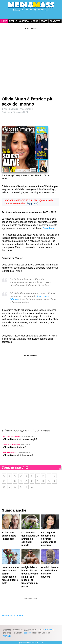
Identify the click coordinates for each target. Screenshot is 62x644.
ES (31, 10)
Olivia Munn (49, 228)
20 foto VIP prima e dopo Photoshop (9, 536)
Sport (44, 21)
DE (35, 10)
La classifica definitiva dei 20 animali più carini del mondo (30, 539)
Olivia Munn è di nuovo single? (20, 439)
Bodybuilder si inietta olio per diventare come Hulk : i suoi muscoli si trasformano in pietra (30, 577)
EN (23, 10)
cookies (27, 633)
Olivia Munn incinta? (15, 447)
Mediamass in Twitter (13, 616)
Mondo (35, 21)
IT (39, 10)
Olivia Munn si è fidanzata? (18, 455)
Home (4, 21)
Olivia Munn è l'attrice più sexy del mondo (28, 101)
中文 (47, 10)
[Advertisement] (31, 61)
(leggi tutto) (32, 203)
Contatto (55, 21)
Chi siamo (50, 630)
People (13, 21)
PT (42, 10)
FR (27, 10)
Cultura (24, 21)
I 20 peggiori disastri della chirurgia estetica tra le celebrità (49, 539)
